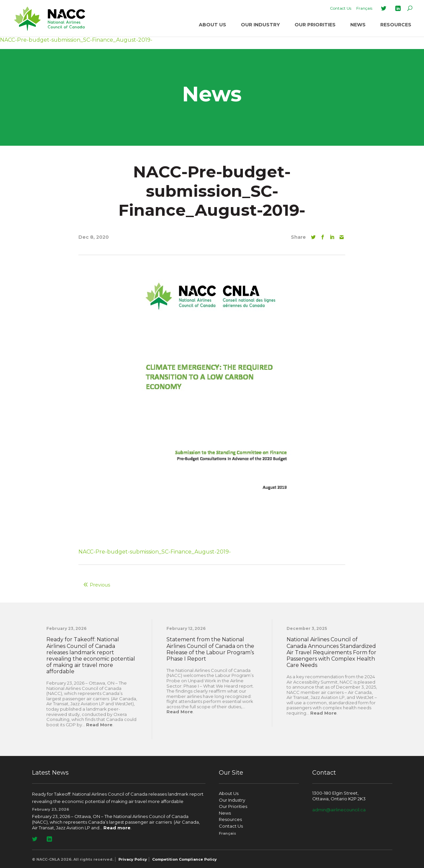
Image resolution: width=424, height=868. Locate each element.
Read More (99, 725)
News (358, 25)
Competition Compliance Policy (184, 859)
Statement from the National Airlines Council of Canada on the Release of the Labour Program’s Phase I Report (210, 649)
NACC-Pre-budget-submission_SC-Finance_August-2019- (155, 552)
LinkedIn (398, 8)
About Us (213, 25)
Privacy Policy (133, 859)
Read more (117, 828)
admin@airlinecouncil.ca (339, 810)
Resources (396, 25)
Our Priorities (315, 25)
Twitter (384, 8)
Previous (100, 585)
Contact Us (341, 8)
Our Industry (260, 25)
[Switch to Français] (364, 8)
